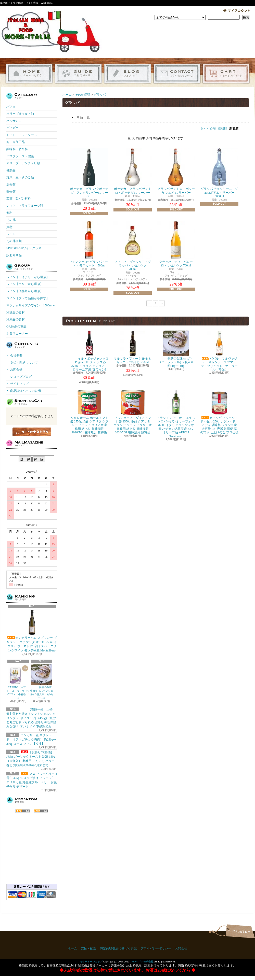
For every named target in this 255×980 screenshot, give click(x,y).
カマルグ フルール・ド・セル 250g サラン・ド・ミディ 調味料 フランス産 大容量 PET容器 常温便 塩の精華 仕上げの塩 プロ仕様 (219, 412)
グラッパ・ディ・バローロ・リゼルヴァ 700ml (176, 244)
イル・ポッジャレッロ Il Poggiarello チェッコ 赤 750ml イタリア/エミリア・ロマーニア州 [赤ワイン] (89, 351)
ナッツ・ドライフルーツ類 (25, 206)
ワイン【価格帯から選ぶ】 (25, 291)
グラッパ (100, 95)
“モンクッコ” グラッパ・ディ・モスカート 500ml (89, 244)
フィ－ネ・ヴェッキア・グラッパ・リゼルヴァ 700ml (133, 246)
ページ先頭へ (240, 931)
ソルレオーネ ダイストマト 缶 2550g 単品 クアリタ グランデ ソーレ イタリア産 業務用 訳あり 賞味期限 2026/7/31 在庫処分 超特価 (133, 412)
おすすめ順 (208, 129)
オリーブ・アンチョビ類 (23, 163)
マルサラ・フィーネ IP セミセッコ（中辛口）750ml (133, 347)
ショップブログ (128, 74)
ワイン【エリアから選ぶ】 (25, 284)
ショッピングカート (226, 74)
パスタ (11, 107)
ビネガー (12, 128)
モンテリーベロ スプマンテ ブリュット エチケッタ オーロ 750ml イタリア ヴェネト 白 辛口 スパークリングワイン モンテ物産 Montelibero (32, 631)
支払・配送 (88, 948)
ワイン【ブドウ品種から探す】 (28, 298)
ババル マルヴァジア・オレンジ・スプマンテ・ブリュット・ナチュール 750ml (219, 351)
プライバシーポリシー (156, 948)
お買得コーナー (17, 334)
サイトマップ (19, 384)
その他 (11, 220)
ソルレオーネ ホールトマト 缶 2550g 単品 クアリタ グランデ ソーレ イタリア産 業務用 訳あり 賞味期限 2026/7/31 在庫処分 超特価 (89, 412)
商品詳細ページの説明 (25, 391)
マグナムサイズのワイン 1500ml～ (31, 305)
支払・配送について (78, 74)
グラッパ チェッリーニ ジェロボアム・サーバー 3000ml (219, 173)
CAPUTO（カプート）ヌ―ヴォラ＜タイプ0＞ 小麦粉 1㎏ (18, 682)
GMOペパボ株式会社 (142, 962)
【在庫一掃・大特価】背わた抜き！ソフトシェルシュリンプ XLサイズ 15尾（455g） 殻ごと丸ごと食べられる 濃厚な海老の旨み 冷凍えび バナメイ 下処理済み (31, 718)
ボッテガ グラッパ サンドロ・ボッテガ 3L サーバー (133, 171)
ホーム (29, 74)
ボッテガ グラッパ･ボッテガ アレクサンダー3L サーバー (89, 173)
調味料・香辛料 (17, 149)
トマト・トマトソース (22, 135)
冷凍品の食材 (16, 313)
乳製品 (11, 170)
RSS (23, 811)
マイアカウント (237, 11)
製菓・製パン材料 (19, 198)
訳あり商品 (14, 255)
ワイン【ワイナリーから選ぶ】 (28, 277)
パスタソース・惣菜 (20, 156)
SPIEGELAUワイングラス (24, 248)
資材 (9, 227)
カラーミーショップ (91, 962)
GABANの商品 (16, 326)
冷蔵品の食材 (16, 319)
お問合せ (177, 74)
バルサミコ (14, 121)
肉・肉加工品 (16, 142)
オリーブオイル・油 (20, 114)
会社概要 (16, 356)
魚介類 (11, 184)
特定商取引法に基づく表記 (118, 948)
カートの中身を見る (32, 432)
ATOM (41, 811)
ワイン (11, 234)
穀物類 (11, 192)
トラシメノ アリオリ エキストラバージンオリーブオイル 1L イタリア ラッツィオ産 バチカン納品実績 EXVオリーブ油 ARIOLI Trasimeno (176, 414)
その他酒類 (14, 241)
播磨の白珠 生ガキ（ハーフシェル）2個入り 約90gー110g (42, 682)
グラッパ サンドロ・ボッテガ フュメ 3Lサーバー (176, 171)
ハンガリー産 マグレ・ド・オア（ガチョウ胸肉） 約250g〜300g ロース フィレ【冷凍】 (31, 740)
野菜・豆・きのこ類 (20, 177)
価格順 (223, 129)
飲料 (9, 213)
